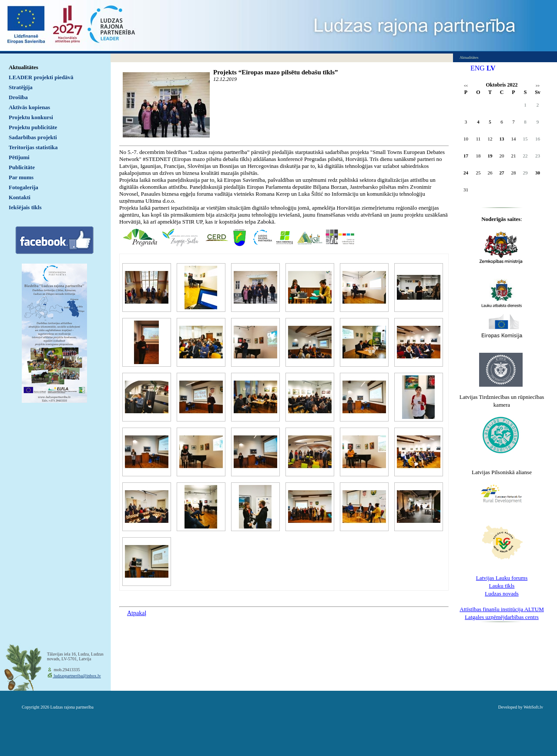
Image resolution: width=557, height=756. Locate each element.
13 (502, 139)
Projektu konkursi (31, 117)
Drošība (18, 97)
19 (490, 156)
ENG (478, 68)
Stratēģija (21, 87)
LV (491, 68)
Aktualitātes (23, 67)
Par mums (21, 177)
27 (502, 173)
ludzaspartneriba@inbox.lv (77, 676)
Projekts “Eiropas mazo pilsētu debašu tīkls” (276, 72)
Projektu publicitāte (33, 127)
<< (466, 86)
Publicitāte (22, 167)
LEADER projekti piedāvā (41, 77)
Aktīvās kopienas (29, 107)
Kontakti (20, 197)
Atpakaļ (137, 613)
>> (538, 86)
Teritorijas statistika (33, 147)
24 (466, 173)
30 (538, 173)
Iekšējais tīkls (25, 207)
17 (466, 156)
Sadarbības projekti (33, 137)
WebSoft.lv (533, 707)
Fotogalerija (23, 187)
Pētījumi (19, 157)
